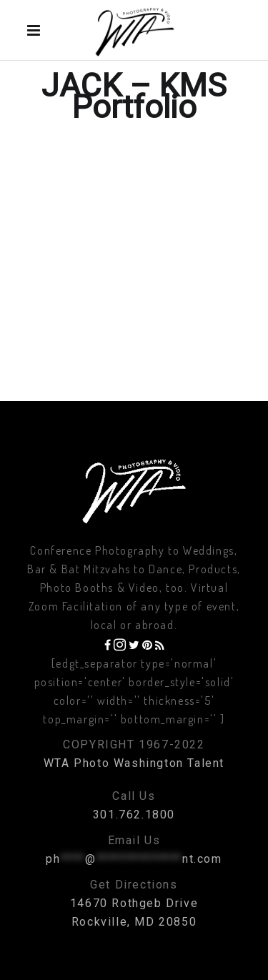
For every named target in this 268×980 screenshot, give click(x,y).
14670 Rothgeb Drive (134, 903)
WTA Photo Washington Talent (134, 763)
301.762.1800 (134, 815)
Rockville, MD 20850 (134, 922)
